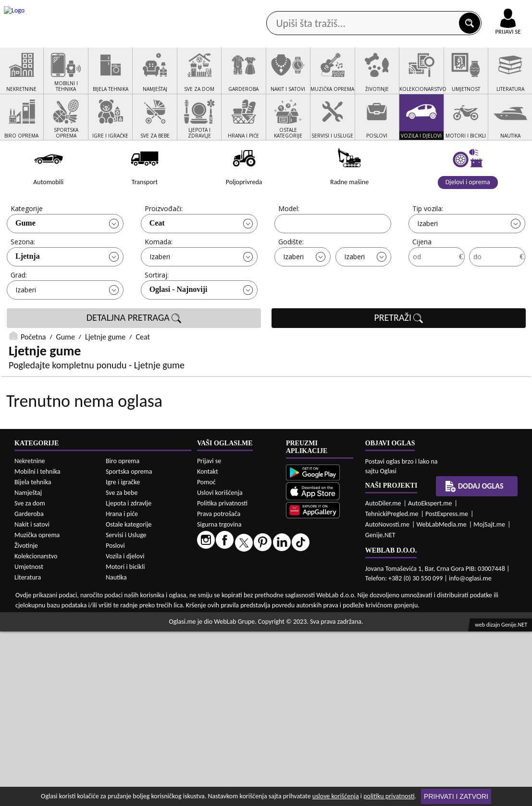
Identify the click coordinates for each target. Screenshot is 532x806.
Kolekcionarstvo (36, 731)
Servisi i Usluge (126, 710)
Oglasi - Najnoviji (179, 326)
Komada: (159, 278)
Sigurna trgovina (219, 699)
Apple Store (252, 9)
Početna (33, 373)
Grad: (19, 311)
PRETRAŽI (398, 354)
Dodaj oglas (474, 661)
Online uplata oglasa (488, 10)
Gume (25, 259)
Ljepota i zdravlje (129, 678)
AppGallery (312, 10)
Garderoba (29, 688)
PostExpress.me (447, 688)
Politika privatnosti (222, 677)
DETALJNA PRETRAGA (134, 354)
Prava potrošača (219, 688)
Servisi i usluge (366, 77)
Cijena (422, 278)
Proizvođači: (164, 245)
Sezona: (23, 278)
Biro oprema (123, 636)
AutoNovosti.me (387, 699)
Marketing (369, 10)
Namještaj (28, 667)
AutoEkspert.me (430, 677)
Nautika (116, 752)
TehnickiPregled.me (392, 688)
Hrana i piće (122, 688)
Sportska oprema (129, 646)
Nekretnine (30, 636)
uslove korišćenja (336, 796)
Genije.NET (380, 709)
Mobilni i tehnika (37, 646)
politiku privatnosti (389, 796)
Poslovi (115, 720)
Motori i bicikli (125, 741)
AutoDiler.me (383, 677)
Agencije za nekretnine (285, 77)
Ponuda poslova (437, 77)
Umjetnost (29, 741)
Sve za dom (30, 678)
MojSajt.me (489, 699)
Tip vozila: (428, 245)
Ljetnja (28, 293)
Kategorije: (27, 245)
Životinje (26, 720)
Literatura (28, 752)
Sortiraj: (157, 311)
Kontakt (421, 9)
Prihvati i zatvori (456, 796)
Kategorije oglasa (57, 77)
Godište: (291, 278)
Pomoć (206, 656)
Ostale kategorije (129, 699)
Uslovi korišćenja (220, 667)
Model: (289, 245)
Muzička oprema (37, 710)
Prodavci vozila (203, 77)
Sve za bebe (122, 667)
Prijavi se (209, 635)
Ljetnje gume (105, 373)
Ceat (157, 259)
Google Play (191, 9)
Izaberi (427, 260)
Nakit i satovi (32, 699)
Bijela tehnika (33, 657)
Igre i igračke (123, 657)
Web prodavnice (132, 77)
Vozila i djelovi (125, 731)
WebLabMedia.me (442, 699)
